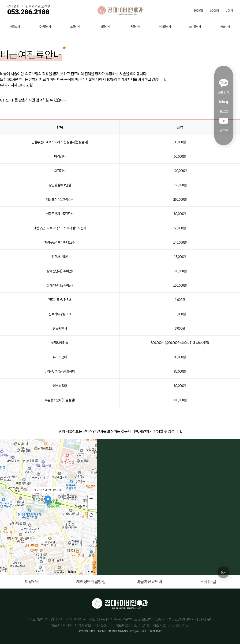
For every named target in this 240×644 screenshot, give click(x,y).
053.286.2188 (28, 12)
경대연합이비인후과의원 (120, 11)
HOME (198, 11)
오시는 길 (208, 581)
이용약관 (32, 581)
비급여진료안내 (149, 581)
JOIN (229, 11)
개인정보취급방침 (91, 581)
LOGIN (214, 11)
